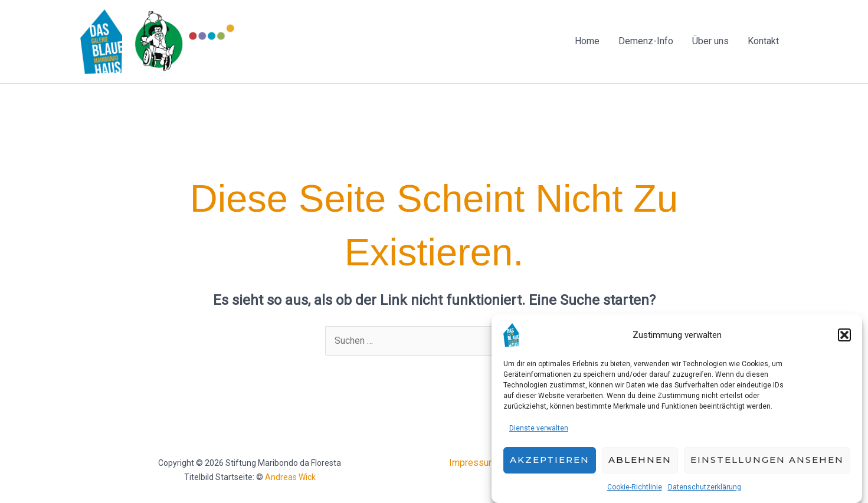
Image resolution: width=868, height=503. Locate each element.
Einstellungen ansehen (767, 464)
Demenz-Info (646, 41)
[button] (844, 339)
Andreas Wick (290, 477)
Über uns (710, 41)
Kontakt (763, 41)
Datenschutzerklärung (705, 491)
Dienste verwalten (539, 432)
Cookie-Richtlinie (635, 491)
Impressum (473, 463)
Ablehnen (640, 464)
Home (587, 41)
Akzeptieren (550, 464)
